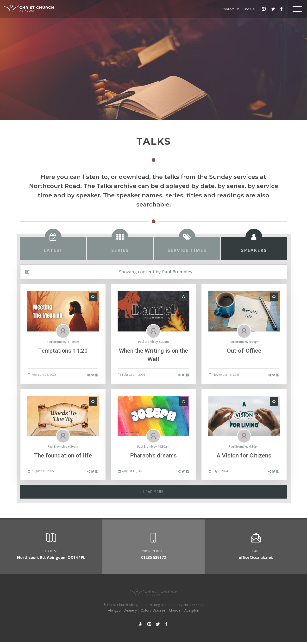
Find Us (248, 9)
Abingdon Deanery (122, 610)
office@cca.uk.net (256, 557)
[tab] (53, 249)
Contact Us (231, 9)
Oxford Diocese (153, 610)
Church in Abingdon (184, 610)
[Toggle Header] (297, 9)
